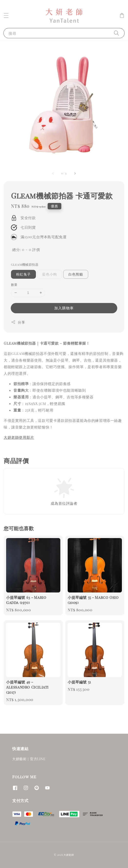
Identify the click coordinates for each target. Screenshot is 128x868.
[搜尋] (117, 33)
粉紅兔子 (23, 274)
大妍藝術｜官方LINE (29, 759)
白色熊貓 (76, 274)
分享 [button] (18, 322)
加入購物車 (64, 308)
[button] (6, 15)
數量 (14, 284)
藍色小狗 (50, 274)
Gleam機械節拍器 (25, 264)
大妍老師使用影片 (19, 437)
